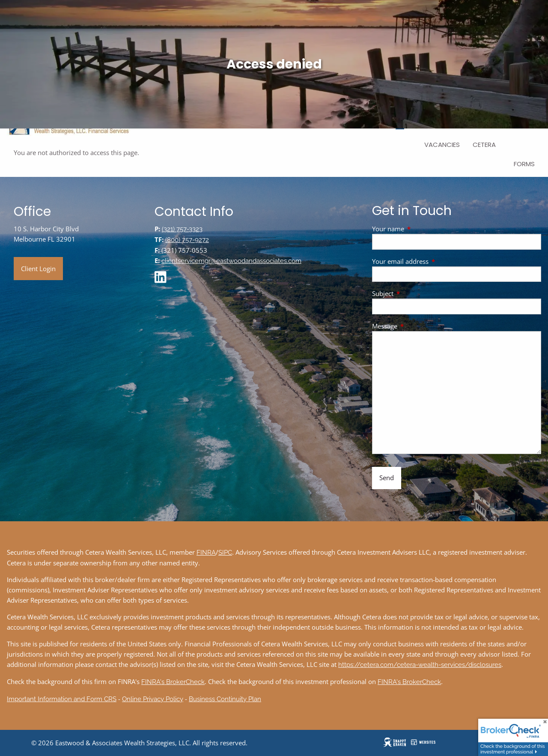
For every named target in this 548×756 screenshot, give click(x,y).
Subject (414, 293)
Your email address (432, 261)
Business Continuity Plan (225, 699)
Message (416, 326)
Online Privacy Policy (153, 699)
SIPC (225, 553)
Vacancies (442, 145)
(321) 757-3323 (182, 229)
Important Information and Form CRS (62, 699)
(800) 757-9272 (187, 240)
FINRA (206, 553)
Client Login (38, 269)
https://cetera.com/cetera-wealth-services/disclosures (420, 665)
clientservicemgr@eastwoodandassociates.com (231, 261)
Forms (524, 164)
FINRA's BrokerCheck (173, 682)
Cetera (484, 145)
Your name (420, 229)
